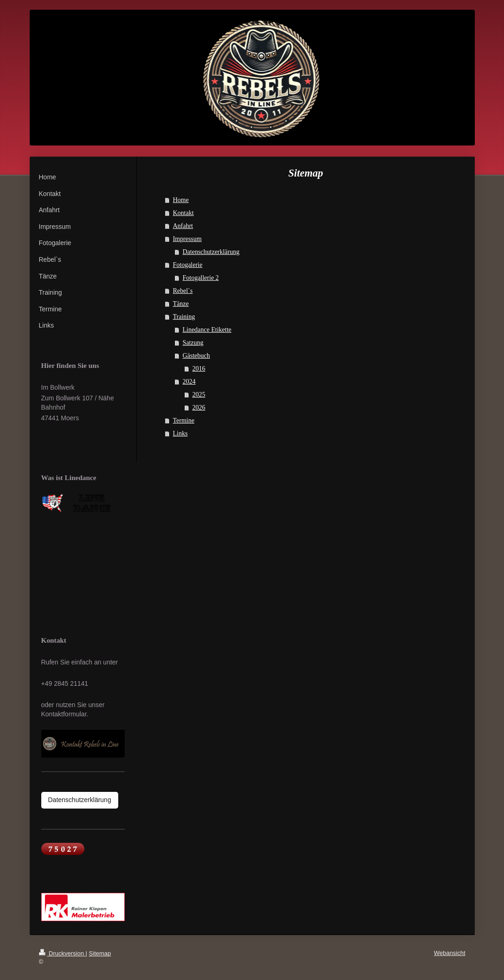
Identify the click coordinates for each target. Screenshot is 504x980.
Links (180, 433)
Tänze (181, 304)
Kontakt (183, 213)
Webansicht (450, 953)
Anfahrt (183, 226)
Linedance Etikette (207, 330)
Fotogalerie (188, 265)
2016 (199, 369)
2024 (189, 382)
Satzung (193, 343)
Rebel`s (183, 291)
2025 (199, 395)
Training (184, 317)
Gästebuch (196, 356)
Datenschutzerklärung (211, 252)
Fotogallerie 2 (201, 278)
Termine (184, 420)
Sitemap (100, 953)
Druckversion (62, 953)
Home (181, 200)
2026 (199, 408)
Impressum (187, 239)
